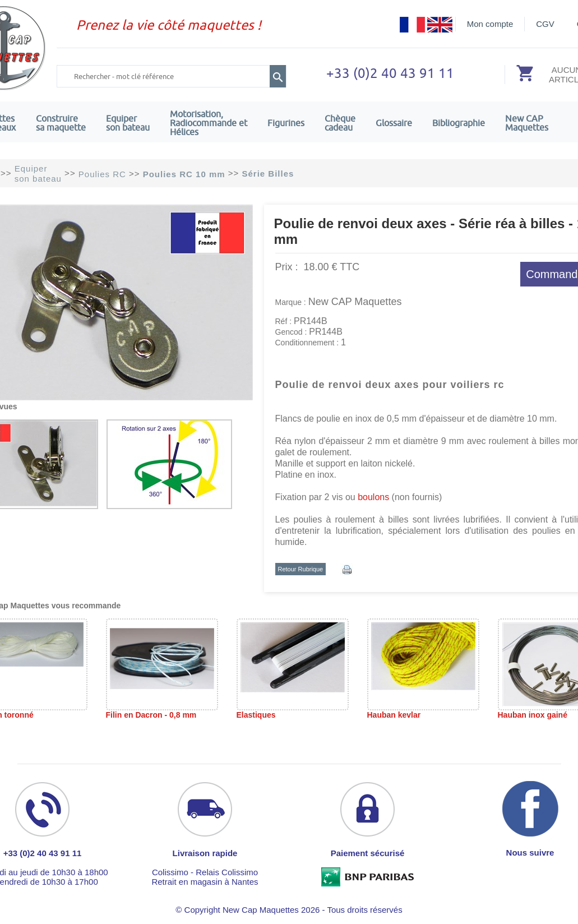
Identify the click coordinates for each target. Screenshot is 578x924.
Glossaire (394, 123)
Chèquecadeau (340, 123)
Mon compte (490, 24)
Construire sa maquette (61, 123)
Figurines (286, 123)
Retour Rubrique (301, 569)
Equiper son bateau (128, 123)
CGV (545, 24)
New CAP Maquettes (355, 302)
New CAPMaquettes (527, 123)
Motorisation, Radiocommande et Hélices (209, 123)
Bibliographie (459, 123)
